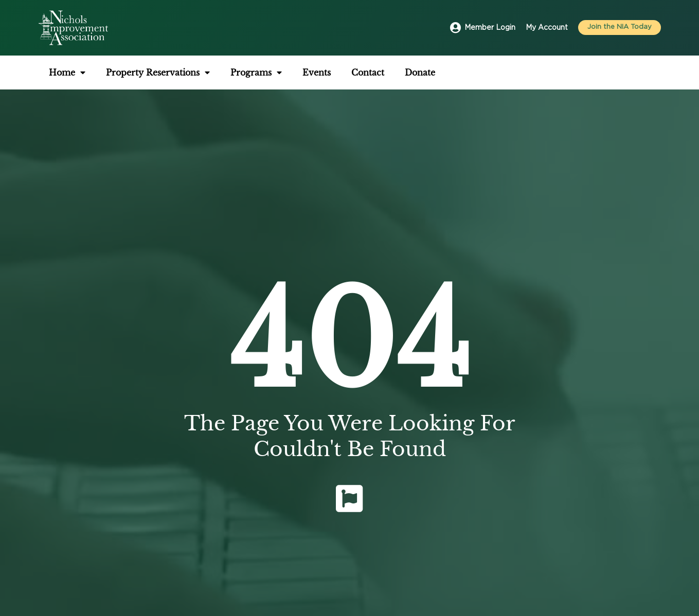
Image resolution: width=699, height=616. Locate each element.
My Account (547, 28)
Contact (368, 73)
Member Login (490, 28)
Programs (256, 73)
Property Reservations (158, 73)
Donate (420, 73)
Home (67, 73)
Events (317, 73)
